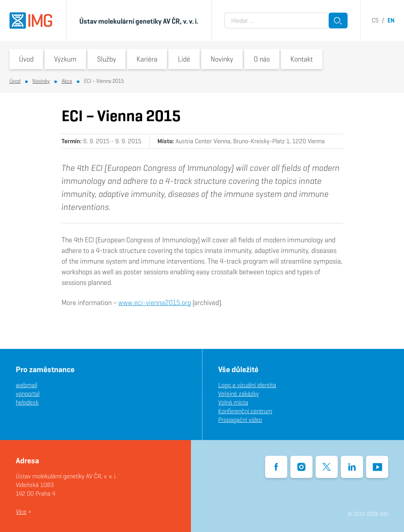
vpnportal (28, 394)
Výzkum (65, 59)
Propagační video (240, 420)
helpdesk (27, 402)
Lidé (184, 59)
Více (21, 512)
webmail (26, 385)
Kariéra (147, 59)
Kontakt (302, 59)
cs (375, 20)
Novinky (222, 59)
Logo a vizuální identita (247, 385)
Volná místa (233, 402)
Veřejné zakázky (238, 394)
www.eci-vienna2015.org (155, 303)
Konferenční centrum (245, 411)
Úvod (26, 59)
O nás (262, 59)
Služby (107, 59)
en (391, 20)
